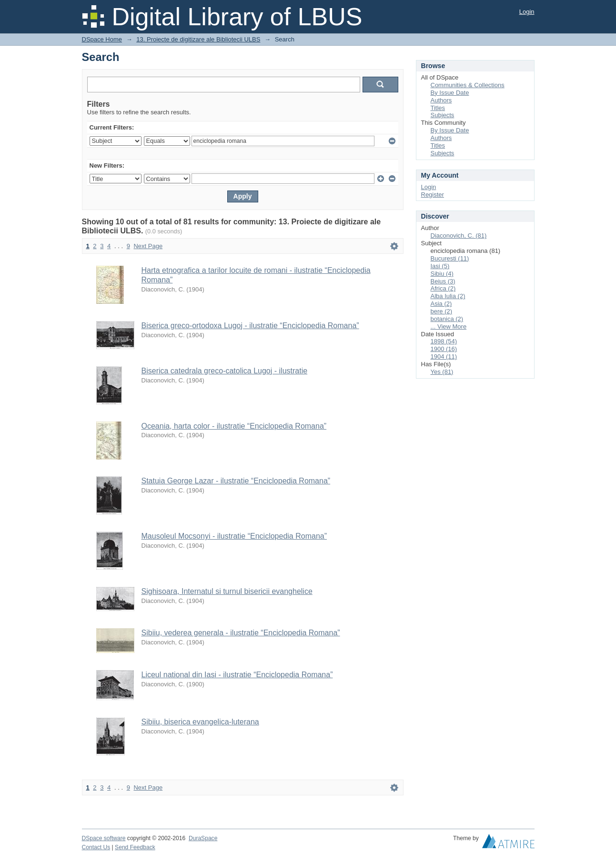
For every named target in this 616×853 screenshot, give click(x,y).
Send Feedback (135, 847)
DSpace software (104, 838)
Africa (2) (443, 288)
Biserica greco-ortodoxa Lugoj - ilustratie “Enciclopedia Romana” (250, 326)
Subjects (443, 115)
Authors (441, 100)
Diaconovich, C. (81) (459, 236)
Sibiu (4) (442, 274)
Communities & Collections (468, 85)
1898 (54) (444, 341)
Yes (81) (442, 372)
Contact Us (96, 847)
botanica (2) (447, 319)
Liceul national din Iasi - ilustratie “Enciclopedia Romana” (237, 675)
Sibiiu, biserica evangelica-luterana (200, 722)
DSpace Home (102, 39)
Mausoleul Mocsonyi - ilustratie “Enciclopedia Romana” (234, 536)
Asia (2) (441, 304)
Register (433, 195)
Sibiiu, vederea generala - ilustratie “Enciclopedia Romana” (241, 633)
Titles (438, 108)
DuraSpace (203, 838)
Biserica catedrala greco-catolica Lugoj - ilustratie (225, 371)
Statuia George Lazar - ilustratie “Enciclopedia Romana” (236, 481)
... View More (449, 326)
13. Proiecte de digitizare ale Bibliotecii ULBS (198, 39)
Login (527, 12)
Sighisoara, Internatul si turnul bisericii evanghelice (227, 591)
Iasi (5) (440, 266)
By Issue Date (450, 93)
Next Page (148, 246)
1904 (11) (444, 356)
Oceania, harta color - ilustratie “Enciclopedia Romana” (234, 426)
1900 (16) (444, 349)
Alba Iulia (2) (448, 296)
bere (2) (442, 311)
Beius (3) (443, 281)
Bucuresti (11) (450, 258)
